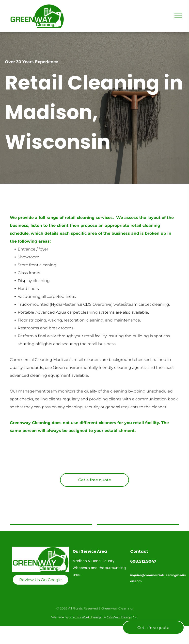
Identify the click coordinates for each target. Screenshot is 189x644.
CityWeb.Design (119, 617)
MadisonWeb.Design (86, 617)
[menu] (178, 16)
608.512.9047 (143, 561)
